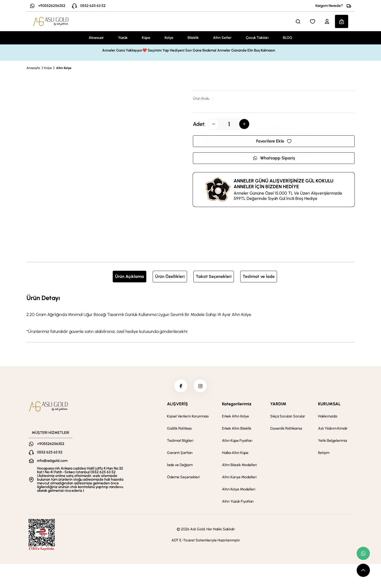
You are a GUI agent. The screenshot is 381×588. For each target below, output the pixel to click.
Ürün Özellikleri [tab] (170, 276)
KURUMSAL (329, 404)
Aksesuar (96, 38)
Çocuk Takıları (257, 38)
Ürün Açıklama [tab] (130, 276)
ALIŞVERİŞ (177, 404)
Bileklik (193, 38)
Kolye (169, 38)
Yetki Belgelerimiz (333, 441)
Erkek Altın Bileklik (237, 429)
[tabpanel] (190, 314)
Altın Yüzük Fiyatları (238, 502)
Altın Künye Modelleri (239, 477)
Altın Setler (222, 38)
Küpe (146, 38)
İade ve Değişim (180, 465)
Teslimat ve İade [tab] (259, 276)
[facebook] (181, 386)
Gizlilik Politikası (179, 429)
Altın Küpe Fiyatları (237, 441)
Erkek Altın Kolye (235, 417)
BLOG (288, 38)
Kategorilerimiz (237, 404)
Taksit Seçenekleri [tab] (214, 276)
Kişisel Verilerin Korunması (188, 417)
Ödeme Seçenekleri (183, 477)
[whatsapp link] (363, 553)
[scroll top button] (363, 570)
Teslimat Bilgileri (180, 441)
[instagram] (200, 386)
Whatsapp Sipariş (274, 158)
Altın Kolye (64, 68)
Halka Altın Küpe (235, 453)
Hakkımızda (328, 417)
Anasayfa (33, 68)
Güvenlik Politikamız (286, 429)
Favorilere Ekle (274, 141)
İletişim (324, 453)
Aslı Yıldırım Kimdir (333, 429)
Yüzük (123, 38)
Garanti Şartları (180, 453)
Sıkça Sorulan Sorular (288, 417)
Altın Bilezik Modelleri (239, 465)
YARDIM (278, 404)
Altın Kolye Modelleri (239, 490)
